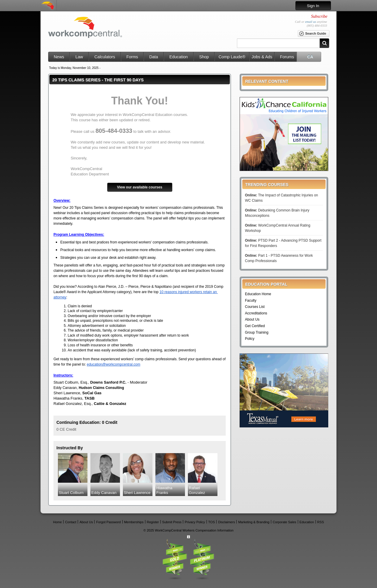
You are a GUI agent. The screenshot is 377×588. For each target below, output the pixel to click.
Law (79, 57)
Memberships (134, 522)
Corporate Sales (285, 522)
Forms (132, 57)
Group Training (257, 332)
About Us (252, 319)
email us (310, 22)
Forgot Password (108, 522)
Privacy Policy (195, 522)
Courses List (255, 307)
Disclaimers (226, 522)
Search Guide (312, 34)
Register (153, 522)
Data (154, 57)
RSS (321, 522)
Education (178, 57)
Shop (204, 57)
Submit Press (172, 522)
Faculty (251, 301)
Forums (287, 57)
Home (57, 522)
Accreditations (256, 313)
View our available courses (140, 187)
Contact (71, 522)
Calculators (105, 57)
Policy (250, 339)
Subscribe (319, 16)
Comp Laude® (232, 57)
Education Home (258, 294)
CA (310, 57)
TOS (212, 522)
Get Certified (255, 326)
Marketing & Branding (254, 522)
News (59, 57)
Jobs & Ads (262, 57)
